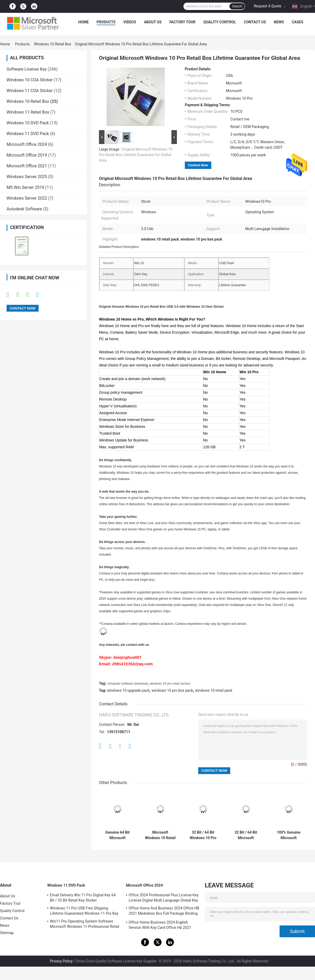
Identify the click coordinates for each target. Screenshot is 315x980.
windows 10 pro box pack (172, 690)
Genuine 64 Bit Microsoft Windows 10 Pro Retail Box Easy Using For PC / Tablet (118, 835)
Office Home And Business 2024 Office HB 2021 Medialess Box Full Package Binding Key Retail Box (164, 912)
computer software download (127, 684)
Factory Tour (182, 22)
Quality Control (220, 22)
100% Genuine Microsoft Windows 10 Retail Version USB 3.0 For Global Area (288, 835)
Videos (130, 22)
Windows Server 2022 (27, 198)
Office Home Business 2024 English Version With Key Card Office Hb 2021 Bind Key (160, 926)
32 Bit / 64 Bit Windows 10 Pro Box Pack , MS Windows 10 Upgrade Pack (203, 835)
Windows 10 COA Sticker (30, 80)
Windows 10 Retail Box (52, 44)
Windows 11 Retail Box (28, 112)
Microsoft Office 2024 (27, 144)
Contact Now (198, 165)
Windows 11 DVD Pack (28, 134)
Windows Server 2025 (27, 177)
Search (237, 6)
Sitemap (7, 933)
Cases (298, 22)
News (279, 22)
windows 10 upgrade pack (128, 690)
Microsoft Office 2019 (27, 155)
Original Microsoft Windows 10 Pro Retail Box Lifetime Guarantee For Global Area (136, 155)
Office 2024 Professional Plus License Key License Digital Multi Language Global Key (164, 898)
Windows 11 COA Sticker (30, 91)
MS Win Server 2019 (25, 187)
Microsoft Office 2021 (27, 166)
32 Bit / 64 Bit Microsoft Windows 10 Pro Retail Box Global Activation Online (246, 835)
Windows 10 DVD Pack (28, 123)
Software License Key (27, 69)
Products (106, 22)
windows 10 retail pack (214, 690)
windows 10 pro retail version (170, 684)
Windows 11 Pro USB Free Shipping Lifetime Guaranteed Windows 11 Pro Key (84, 911)
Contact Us (255, 22)
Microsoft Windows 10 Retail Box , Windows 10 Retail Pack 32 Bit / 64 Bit (160, 835)
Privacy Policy (61, 961)
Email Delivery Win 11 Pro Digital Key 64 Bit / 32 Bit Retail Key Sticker (83, 898)
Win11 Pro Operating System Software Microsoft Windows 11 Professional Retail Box (85, 925)
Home (83, 22)
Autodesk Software (24, 209)
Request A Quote (267, 6)
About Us (153, 22)
